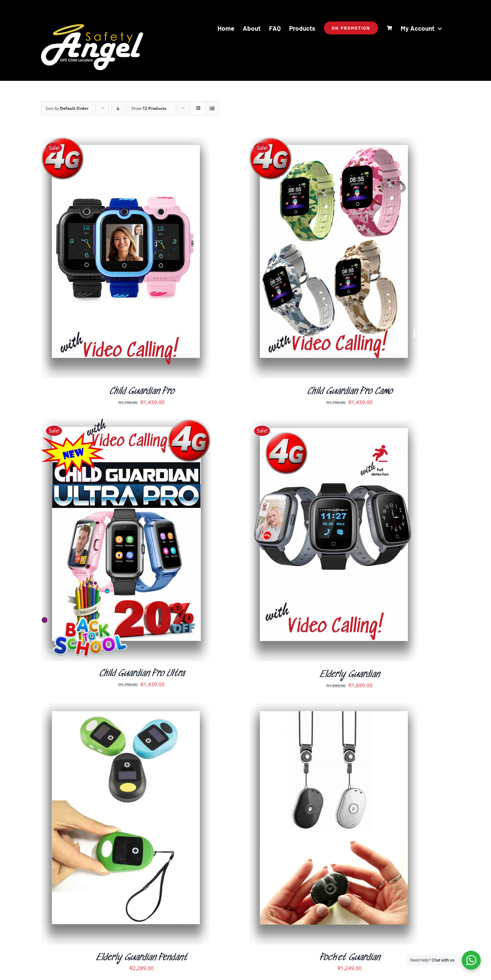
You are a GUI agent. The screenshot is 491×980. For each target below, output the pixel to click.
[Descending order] (118, 108)
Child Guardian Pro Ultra (142, 674)
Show (149, 108)
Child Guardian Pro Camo (350, 392)
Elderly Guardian (349, 675)
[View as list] (212, 108)
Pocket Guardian (350, 958)
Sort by (67, 108)
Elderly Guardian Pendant (142, 958)
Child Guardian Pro (142, 392)
